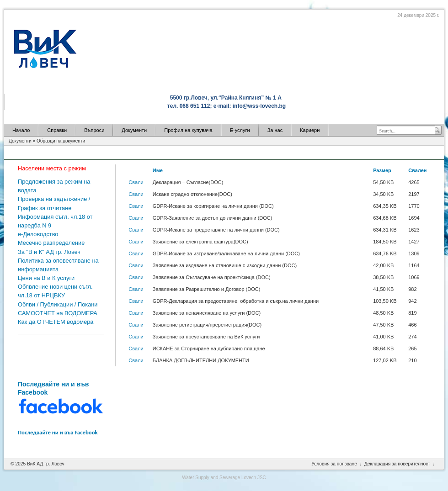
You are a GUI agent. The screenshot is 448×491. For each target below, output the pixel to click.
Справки (57, 130)
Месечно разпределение (51, 243)
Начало (21, 130)
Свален (417, 170)
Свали (136, 182)
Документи (134, 130)
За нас (275, 130)
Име (158, 170)
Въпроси (94, 130)
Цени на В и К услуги (46, 278)
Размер (382, 170)
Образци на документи (61, 141)
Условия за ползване (334, 464)
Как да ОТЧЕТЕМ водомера (56, 322)
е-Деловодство (38, 234)
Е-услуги (240, 130)
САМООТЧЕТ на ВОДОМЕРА (58, 313)
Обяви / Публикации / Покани (58, 304)
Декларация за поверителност (397, 464)
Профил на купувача (188, 130)
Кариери (310, 130)
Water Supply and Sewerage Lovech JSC (224, 478)
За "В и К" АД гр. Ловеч (49, 252)
